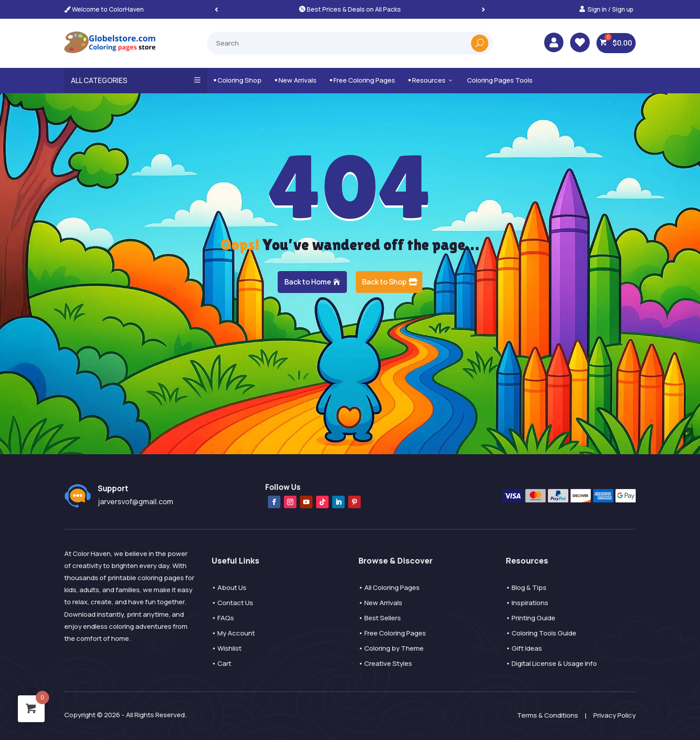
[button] (483, 9)
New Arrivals (296, 80)
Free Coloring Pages (362, 80)
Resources (431, 80)
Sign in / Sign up (610, 9)
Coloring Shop (238, 80)
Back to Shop (384, 282)
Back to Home (308, 282)
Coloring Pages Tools (500, 80)
